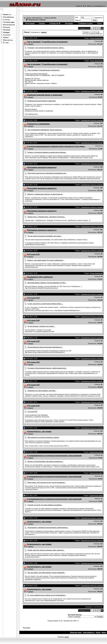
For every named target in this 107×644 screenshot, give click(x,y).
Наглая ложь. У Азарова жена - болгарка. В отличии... (46, 217)
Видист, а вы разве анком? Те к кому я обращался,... (46, 260)
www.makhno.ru (89, 632)
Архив (98, 632)
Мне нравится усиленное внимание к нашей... (44, 437)
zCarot (67, 637)
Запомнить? (98, 18)
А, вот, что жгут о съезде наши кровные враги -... (45, 304)
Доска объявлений (96, 38)
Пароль (78, 20)
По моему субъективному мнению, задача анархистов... (47, 368)
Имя (76, 17)
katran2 (31, 44)
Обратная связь (76, 632)
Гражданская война (96, 452)
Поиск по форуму (50, 18)
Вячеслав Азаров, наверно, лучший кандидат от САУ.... (47, 283)
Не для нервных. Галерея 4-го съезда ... (41, 326)
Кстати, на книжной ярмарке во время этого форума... (47, 152)
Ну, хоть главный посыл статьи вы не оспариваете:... (47, 595)
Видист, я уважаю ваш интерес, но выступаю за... (45, 194)
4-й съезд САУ (32, 412)
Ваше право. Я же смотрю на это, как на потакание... (47, 482)
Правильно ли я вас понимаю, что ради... (42, 391)
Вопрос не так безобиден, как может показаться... (46, 461)
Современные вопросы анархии (92, 91)
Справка (42, 23)
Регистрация (30, 23)
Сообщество (55, 23)
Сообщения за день (85, 23)
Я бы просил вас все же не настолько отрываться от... (47, 173)
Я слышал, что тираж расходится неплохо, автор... (46, 48)
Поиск (100, 23)
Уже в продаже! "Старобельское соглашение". (44, 70)
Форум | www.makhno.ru (35, 18)
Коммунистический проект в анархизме (42, 101)
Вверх (104, 632)
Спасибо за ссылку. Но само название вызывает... (45, 505)
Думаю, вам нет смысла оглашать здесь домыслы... (46, 550)
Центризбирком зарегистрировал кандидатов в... (45, 347)
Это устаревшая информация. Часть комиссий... (45, 130)
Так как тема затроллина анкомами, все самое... (45, 236)
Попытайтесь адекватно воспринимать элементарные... (48, 527)
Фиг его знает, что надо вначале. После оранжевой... (46, 573)
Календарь (69, 23)
